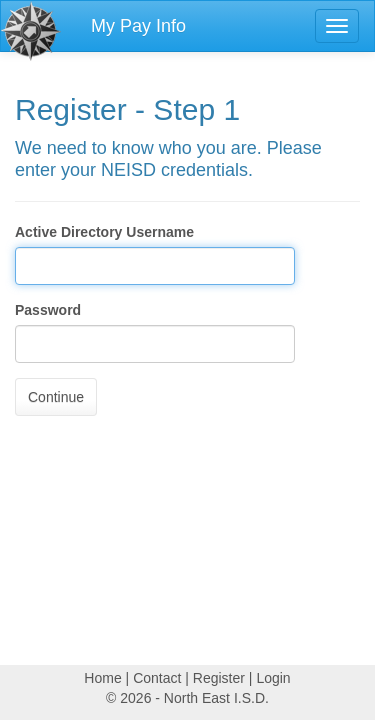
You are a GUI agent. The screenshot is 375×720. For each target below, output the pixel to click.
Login (273, 678)
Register (219, 678)
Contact (157, 678)
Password (48, 310)
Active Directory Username (104, 232)
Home (102, 678)
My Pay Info (138, 26)
